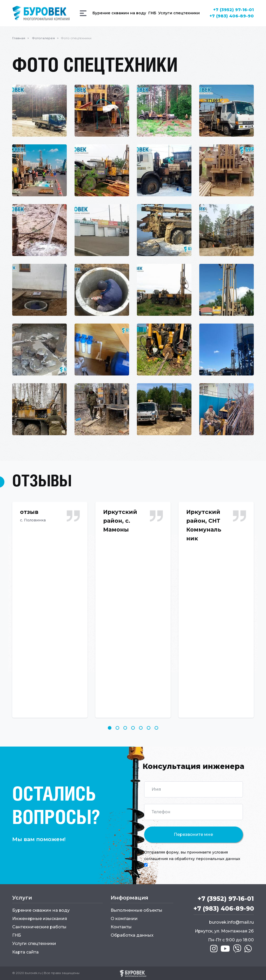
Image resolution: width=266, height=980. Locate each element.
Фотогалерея (43, 38)
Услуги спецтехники (34, 943)
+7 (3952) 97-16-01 (233, 10)
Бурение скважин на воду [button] (119, 13)
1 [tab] (110, 728)
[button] (83, 13)
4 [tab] (133, 728)
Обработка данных (132, 935)
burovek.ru (33, 973)
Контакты (121, 927)
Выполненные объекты (137, 910)
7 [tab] (156, 728)
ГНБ (17, 935)
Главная (19, 38)
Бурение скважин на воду (41, 910)
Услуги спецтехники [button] (179, 13)
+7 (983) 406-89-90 (231, 16)
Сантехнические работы (39, 927)
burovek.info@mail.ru (231, 923)
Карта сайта (25, 952)
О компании (124, 918)
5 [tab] (141, 728)
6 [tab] (149, 728)
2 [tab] (117, 728)
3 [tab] (125, 728)
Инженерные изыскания (40, 918)
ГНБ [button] (152, 13)
